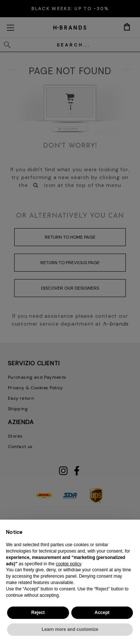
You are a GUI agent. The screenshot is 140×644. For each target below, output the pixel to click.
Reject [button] (38, 613)
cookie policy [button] (68, 564)
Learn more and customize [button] (70, 629)
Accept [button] (102, 613)
